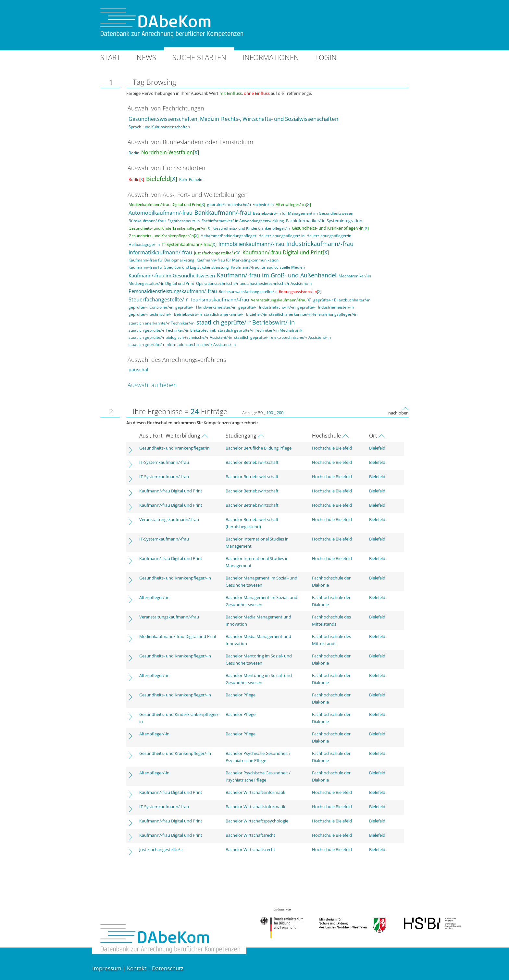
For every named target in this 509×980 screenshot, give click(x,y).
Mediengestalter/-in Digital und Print (161, 283)
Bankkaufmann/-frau (223, 212)
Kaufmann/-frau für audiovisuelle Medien (268, 267)
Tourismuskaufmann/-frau (219, 299)
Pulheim (196, 179)
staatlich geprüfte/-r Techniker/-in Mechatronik (260, 330)
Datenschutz (168, 968)
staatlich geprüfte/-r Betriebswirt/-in (246, 322)
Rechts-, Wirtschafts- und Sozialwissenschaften (280, 119)
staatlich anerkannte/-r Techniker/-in (161, 323)
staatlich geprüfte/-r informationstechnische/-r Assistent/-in (182, 344)
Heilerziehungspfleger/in (329, 236)
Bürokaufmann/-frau (147, 221)
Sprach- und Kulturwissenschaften (159, 127)
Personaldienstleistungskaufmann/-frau (173, 291)
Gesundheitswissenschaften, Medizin (174, 119)
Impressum (107, 968)
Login (326, 57)
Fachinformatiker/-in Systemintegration (324, 221)
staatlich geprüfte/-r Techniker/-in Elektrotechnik (172, 330)
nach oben (398, 413)
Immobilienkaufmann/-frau (251, 244)
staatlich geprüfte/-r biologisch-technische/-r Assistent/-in (180, 337)
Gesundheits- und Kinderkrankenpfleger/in (252, 228)
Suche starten (199, 57)
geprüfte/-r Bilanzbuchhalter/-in (342, 300)
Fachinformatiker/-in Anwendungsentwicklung (243, 221)
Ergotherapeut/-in (184, 221)
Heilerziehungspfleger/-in (281, 236)
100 (270, 413)
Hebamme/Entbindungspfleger (229, 236)
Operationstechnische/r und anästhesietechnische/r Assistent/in (254, 283)
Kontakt (137, 968)
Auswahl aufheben (152, 385)
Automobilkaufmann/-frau (161, 213)
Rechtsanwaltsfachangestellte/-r (248, 292)
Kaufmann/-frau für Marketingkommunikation (237, 260)
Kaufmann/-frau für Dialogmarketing (161, 260)
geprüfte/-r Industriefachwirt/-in (267, 307)
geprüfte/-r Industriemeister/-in (326, 307)
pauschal (138, 369)
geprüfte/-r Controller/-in (151, 307)
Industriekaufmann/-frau (320, 244)
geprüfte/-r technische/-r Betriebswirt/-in (165, 314)
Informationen (271, 57)
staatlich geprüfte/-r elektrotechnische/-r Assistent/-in (282, 337)
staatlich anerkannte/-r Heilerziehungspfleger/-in (313, 314)
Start (110, 57)
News (146, 57)
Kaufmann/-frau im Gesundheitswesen (172, 275)
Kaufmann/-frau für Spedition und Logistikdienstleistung (179, 267)
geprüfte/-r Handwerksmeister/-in (206, 307)
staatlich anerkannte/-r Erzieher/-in (236, 314)
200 (280, 413)
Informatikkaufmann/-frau (160, 252)
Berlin (134, 153)
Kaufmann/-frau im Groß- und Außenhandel (277, 275)
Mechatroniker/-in (355, 276)
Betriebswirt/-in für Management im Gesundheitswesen (303, 213)
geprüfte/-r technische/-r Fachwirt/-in (240, 204)
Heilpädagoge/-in (144, 244)
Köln (183, 179)
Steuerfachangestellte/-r (158, 299)
